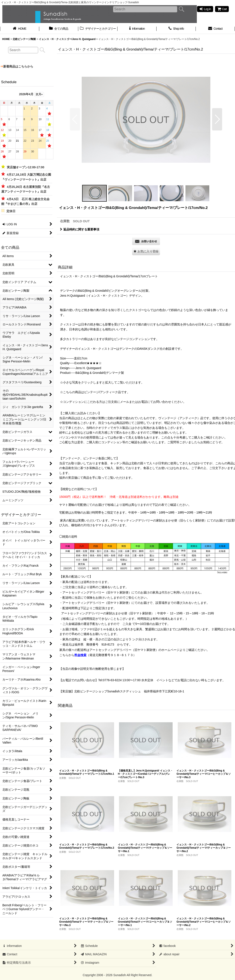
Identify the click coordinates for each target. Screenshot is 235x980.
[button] (75, 119)
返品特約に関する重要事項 (80, 229)
